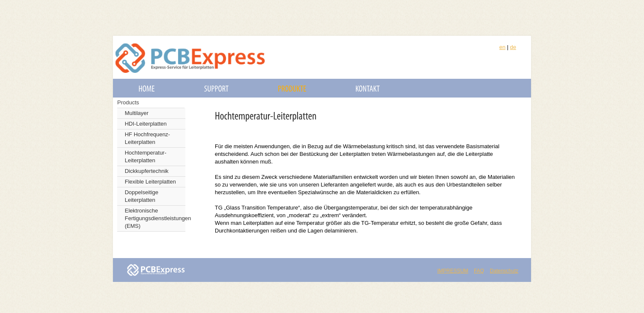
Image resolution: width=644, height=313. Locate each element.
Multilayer (137, 113)
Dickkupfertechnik (147, 171)
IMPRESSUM (453, 271)
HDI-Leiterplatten (146, 124)
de (513, 47)
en (502, 47)
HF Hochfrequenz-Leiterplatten (147, 138)
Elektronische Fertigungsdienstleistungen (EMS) (155, 218)
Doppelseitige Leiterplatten (142, 196)
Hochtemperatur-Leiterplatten (146, 156)
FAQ (479, 271)
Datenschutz (504, 271)
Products (128, 102)
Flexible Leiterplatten (150, 182)
